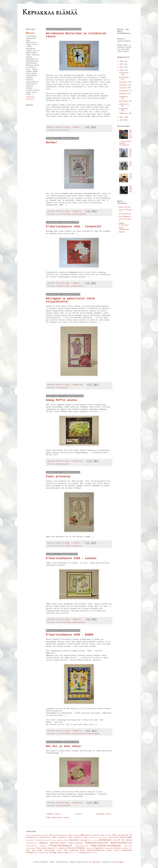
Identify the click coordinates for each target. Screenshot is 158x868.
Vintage (53, 853)
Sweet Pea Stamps (34, 850)
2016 (122, 67)
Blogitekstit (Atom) (61, 818)
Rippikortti (52, 848)
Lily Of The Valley (64, 214)
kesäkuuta (123, 94)
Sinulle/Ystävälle (79, 214)
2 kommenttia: (77, 211)
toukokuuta (123, 97)
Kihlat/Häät (126, 837)
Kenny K (105, 838)
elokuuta (123, 88)
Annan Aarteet (125, 207)
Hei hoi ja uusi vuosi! (64, 746)
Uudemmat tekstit (54, 814)
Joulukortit (32, 837)
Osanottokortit (32, 846)
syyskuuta (123, 85)
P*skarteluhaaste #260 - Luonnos (71, 558)
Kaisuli (31, 33)
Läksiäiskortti (32, 843)
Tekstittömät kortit (53, 850)
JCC (131, 835)
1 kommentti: (77, 127)
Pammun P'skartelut (124, 224)
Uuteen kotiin (113, 850)
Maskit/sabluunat (76, 843)
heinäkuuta (124, 91)
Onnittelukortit (63, 388)
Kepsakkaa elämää (50, 12)
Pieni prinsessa (58, 477)
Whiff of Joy (74, 853)
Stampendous (99, 848)
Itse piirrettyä (63, 130)
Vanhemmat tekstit (104, 814)
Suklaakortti (127, 848)
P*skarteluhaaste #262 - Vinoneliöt (74, 227)
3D (27, 835)
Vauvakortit (77, 546)
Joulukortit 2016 (80, 838)
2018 (122, 61)
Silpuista (62, 848)
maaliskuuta (124, 104)
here (107, 110)
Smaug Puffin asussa (61, 400)
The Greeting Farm (74, 850)
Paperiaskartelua (82, 846)
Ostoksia (43, 846)
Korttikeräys (41, 840)
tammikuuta (124, 113)
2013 (122, 120)
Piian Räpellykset (124, 229)
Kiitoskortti (31, 840)
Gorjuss (108, 835)
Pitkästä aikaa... (131, 154)
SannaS (122, 232)
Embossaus (85, 835)
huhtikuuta (124, 101)
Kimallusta (131, 177)
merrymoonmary (95, 862)
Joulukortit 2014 (48, 837)
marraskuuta (124, 78)
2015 (122, 70)
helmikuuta (123, 109)
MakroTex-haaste (58, 843)
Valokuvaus (127, 850)
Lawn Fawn (94, 840)
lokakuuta (123, 82)
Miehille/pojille (63, 464)
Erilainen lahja (98, 835)
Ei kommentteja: (78, 385)
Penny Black (41, 848)
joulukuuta (123, 73)
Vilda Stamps (44, 853)
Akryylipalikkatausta (36, 835)
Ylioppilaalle (85, 853)
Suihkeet (118, 848)
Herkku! (52, 143)
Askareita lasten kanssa (69, 835)
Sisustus (90, 848)
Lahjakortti (85, 840)
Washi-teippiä (63, 853)
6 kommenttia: (77, 619)
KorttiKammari (125, 217)
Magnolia (44, 843)
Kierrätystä (114, 838)
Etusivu (79, 814)
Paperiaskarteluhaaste (106, 846)
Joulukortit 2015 (63, 286)
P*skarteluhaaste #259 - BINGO (70, 635)
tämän (60, 84)
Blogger (121, 862)
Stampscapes (109, 848)
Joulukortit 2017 (95, 838)
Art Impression (52, 835)
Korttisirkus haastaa (55, 840)
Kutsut (66, 840)
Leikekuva (105, 840)
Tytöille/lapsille (96, 850)
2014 (122, 117)
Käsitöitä (74, 840)
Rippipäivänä (131, 189)
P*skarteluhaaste (77, 286)
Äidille (95, 853)
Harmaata (131, 164)
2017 (122, 64)
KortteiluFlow (125, 214)
